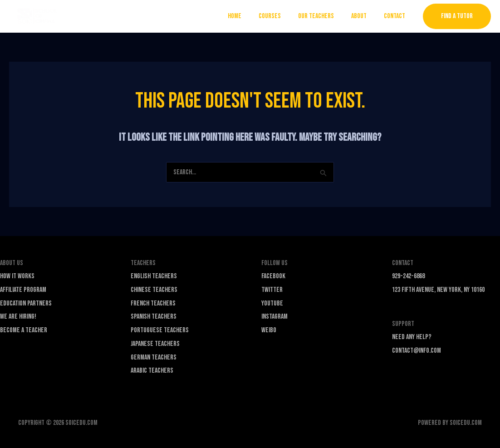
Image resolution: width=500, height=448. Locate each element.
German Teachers (154, 357)
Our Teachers (323, 16)
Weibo (269, 330)
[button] (457, 16)
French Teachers (153, 303)
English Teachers (154, 276)
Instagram (275, 317)
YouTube (272, 303)
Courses (279, 16)
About (363, 16)
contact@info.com (417, 351)
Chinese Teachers (154, 290)
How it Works (17, 276)
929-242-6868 (408, 276)
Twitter (272, 290)
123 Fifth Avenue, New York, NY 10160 (438, 290)
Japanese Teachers (155, 344)
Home (247, 16)
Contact (396, 16)
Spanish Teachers (154, 317)
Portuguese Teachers (160, 330)
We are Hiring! (18, 317)
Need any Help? (412, 337)
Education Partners (26, 303)
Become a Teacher (24, 330)
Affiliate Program (23, 290)
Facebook (273, 276)
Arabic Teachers (152, 371)
